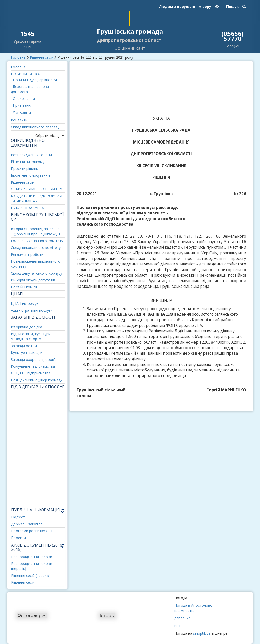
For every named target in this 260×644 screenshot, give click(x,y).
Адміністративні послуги (32, 310)
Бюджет (18, 517)
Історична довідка (27, 327)
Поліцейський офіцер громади (37, 380)
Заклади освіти (24, 346)
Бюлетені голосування (30, 175)
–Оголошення (23, 99)
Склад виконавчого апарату (35, 127)
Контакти (19, 120)
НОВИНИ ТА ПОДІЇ (27, 74)
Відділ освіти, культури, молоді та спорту (31, 336)
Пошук (236, 6)
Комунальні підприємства (33, 366)
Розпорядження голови (31, 155)
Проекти (19, 538)
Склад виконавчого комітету (36, 248)
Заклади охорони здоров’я (34, 359)
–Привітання (22, 105)
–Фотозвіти (21, 112)
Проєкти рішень (25, 168)
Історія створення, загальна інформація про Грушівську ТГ (37, 231)
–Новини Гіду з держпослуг (34, 80)
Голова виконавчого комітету (37, 241)
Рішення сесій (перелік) (31, 575)
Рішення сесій (42, 57)
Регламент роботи (27, 254)
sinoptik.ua (202, 633)
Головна (18, 57)
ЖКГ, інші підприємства (31, 373)
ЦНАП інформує (25, 303)
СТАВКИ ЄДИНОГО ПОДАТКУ (37, 189)
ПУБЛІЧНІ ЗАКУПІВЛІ (29, 208)
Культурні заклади (27, 353)
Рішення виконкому (28, 162)
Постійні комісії (24, 287)
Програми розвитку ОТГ (32, 531)
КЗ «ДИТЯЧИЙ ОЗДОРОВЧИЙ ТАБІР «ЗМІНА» (37, 198)
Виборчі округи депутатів (33, 280)
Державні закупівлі (27, 524)
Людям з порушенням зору (189, 6)
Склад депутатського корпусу (37, 273)
